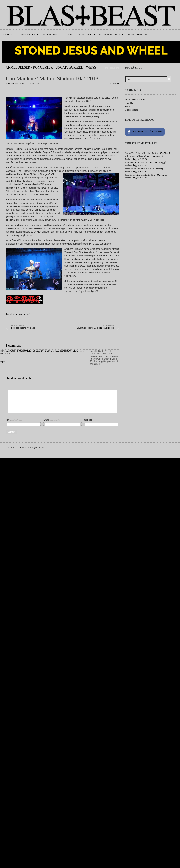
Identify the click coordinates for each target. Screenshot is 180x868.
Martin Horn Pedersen (135, 100)
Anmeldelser (28, 34)
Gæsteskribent (131, 110)
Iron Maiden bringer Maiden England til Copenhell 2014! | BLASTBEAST (40, 351)
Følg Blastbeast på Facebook (145, 132)
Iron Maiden (17, 314)
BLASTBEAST (20, 448)
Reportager (85, 34)
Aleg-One (129, 103)
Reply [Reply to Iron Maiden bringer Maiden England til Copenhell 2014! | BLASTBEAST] (2, 362)
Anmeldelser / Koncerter (29, 67)
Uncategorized (69, 67)
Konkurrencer (138, 34)
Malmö (27, 314)
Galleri (68, 34)
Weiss (91, 67)
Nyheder (9, 34)
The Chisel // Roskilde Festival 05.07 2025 (151, 153)
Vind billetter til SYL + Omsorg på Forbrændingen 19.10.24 (144, 158)
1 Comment (114, 84)
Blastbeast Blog (110, 34)
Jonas (127, 169)
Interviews (50, 34)
